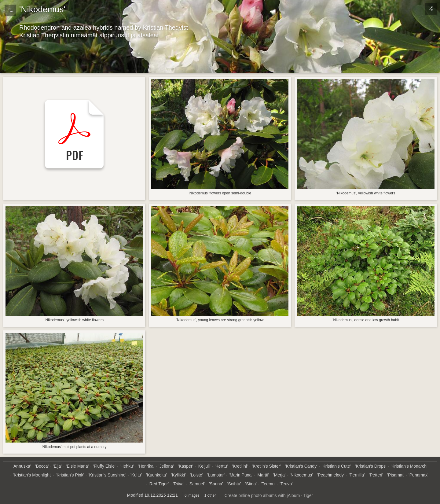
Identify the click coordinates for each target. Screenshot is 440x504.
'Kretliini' (240, 466)
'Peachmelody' (331, 475)
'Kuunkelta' (156, 475)
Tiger (308, 495)
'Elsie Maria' (77, 466)
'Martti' (263, 475)
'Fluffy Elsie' (104, 466)
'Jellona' (166, 466)
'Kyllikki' (178, 475)
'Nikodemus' (301, 475)
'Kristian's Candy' (301, 466)
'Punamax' (418, 475)
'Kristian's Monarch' (409, 466)
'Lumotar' (216, 475)
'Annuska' (22, 466)
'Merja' (279, 475)
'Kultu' (136, 475)
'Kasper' (186, 466)
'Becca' (42, 466)
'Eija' (57, 466)
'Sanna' (216, 484)
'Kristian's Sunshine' (107, 475)
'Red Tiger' (159, 484)
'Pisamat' (396, 475)
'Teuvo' (286, 484)
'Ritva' (179, 484)
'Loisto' (197, 475)
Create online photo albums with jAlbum (262, 495)
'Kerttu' (221, 466)
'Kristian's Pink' (70, 475)
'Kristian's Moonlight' (32, 475)
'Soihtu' (234, 484)
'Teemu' (268, 484)
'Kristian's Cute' (336, 466)
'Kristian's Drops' (371, 466)
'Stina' (251, 484)
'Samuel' (197, 484)
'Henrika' (146, 466)
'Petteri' (376, 475)
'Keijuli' (204, 466)
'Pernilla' (357, 475)
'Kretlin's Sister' (266, 466)
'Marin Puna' (241, 475)
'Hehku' (127, 466)
